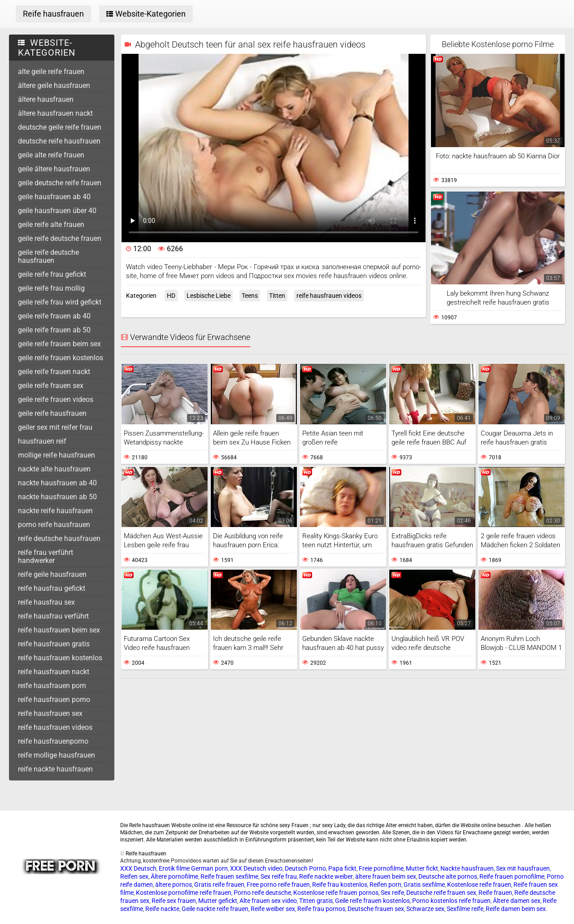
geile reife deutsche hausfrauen (48, 256)
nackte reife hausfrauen (55, 511)
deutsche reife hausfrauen (59, 141)
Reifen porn (385, 885)
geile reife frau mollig (51, 288)
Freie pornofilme (381, 868)
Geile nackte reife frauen (215, 909)
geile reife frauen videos (56, 399)
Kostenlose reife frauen (479, 885)
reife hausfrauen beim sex (59, 630)
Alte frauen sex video (268, 901)
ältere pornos (174, 885)
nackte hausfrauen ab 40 (57, 483)
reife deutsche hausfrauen (59, 538)
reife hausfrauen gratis (54, 644)
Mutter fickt (422, 868)
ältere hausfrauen (46, 99)
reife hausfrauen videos (55, 727)
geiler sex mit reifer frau (55, 427)
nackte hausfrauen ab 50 (57, 497)
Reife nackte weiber (326, 876)
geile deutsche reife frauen (60, 183)
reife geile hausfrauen (52, 574)
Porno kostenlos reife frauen (451, 901)
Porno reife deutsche (262, 893)
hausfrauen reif (42, 441)
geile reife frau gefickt (52, 274)
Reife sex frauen (174, 901)
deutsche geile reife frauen (60, 127)
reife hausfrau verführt (53, 616)
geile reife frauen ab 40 (54, 316)
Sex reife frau (279, 876)
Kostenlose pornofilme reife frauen (184, 893)
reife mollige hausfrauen (57, 755)
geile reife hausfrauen (52, 413)
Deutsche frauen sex (376, 909)
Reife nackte (162, 909)
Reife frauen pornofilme (512, 876)
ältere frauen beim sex (386, 876)
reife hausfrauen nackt (54, 672)
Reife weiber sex (273, 909)
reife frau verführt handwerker (46, 556)
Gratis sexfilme (424, 885)
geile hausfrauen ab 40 (54, 197)
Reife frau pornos (321, 909)
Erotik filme (174, 868)
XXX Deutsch (138, 868)
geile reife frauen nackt (54, 372)
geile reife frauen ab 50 (54, 330)
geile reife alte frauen (51, 224)
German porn (209, 868)
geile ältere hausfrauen (54, 169)
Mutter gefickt (218, 901)
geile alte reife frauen (51, 155)
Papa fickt (342, 868)
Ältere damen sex (517, 901)
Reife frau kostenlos (340, 885)
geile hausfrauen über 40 (57, 211)
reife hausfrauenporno (53, 741)
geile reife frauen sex (51, 386)
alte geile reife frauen (51, 72)
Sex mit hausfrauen (523, 868)
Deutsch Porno (305, 868)
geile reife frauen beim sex (59, 344)
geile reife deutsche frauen (60, 238)
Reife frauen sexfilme (229, 876)
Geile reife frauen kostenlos (372, 901)
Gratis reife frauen (219, 885)
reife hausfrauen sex (50, 713)
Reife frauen (495, 893)
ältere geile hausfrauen (54, 85)
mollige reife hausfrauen (57, 455)
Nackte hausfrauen (467, 868)
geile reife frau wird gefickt (60, 302)
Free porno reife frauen (278, 885)
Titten (277, 296)
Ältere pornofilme (174, 876)
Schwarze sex (425, 909)
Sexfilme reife (465, 909)
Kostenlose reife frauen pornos (336, 893)
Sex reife (392, 893)
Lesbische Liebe (209, 296)
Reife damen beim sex (516, 909)
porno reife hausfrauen (54, 525)
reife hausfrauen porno (54, 700)
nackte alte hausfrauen (54, 469)
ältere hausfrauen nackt (55, 113)
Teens (250, 296)
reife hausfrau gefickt (52, 588)
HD (171, 296)
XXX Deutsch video (256, 868)
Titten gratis (316, 901)
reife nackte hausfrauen (55, 769)
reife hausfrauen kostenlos (60, 658)
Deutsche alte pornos (448, 876)
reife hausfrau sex (46, 602)
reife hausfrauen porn (52, 686)
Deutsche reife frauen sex (441, 893)
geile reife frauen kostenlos (61, 358)
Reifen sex (134, 876)
